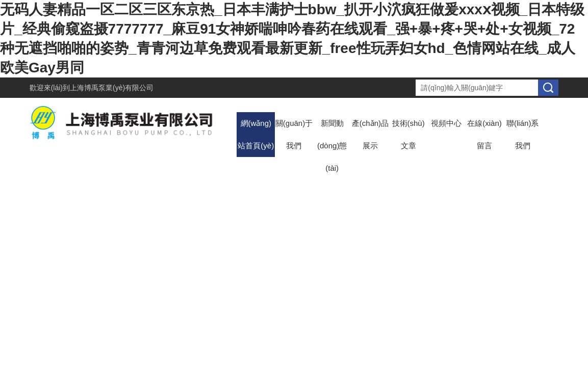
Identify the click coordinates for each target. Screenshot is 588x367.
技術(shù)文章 (408, 134)
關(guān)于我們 (294, 134)
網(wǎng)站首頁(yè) (256, 134)
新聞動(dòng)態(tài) (332, 146)
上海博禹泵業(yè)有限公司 (112, 88)
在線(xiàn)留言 (484, 134)
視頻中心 (446, 123)
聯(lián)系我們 (522, 134)
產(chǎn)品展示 (370, 134)
